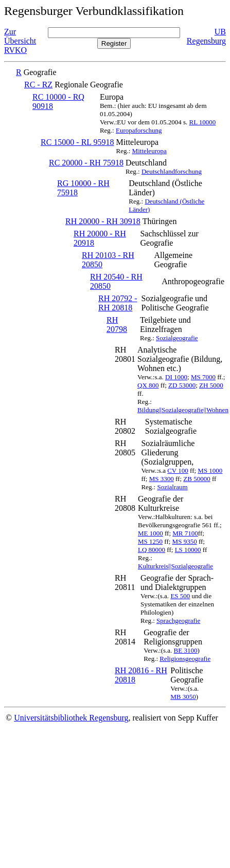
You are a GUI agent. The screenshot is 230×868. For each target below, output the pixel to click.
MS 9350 (185, 541)
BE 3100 (186, 650)
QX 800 (148, 385)
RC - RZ (38, 85)
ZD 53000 (182, 385)
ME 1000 (151, 533)
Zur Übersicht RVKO (20, 41)
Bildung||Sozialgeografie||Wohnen (183, 410)
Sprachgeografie (178, 621)
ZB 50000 (197, 479)
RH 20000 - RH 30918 (103, 221)
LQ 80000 (152, 550)
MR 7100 (185, 533)
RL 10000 (202, 122)
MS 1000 (210, 470)
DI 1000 (176, 377)
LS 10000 (188, 550)
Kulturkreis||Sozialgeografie (175, 566)
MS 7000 (203, 377)
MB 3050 (183, 697)
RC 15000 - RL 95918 (77, 142)
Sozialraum (172, 487)
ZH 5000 (211, 385)
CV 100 (178, 470)
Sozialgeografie (177, 338)
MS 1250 (150, 541)
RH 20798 (117, 325)
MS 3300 (162, 479)
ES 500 (180, 596)
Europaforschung (139, 130)
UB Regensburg (206, 36)
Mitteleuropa (149, 151)
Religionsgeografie (185, 659)
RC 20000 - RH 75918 (86, 163)
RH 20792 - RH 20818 (118, 303)
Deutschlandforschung (172, 171)
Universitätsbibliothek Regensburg (71, 718)
